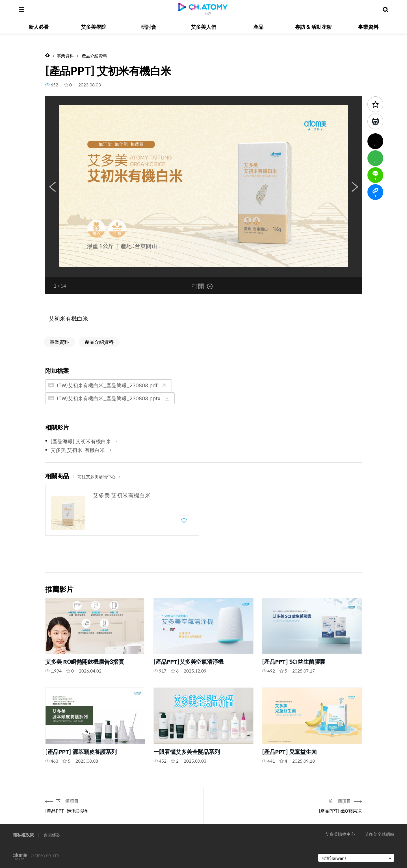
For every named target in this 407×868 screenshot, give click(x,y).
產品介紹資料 (94, 56)
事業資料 (65, 56)
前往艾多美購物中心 (99, 476)
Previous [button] (52, 187)
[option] (203, 187)
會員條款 (52, 835)
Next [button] (355, 187)
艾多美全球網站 (379, 834)
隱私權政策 (23, 835)
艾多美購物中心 (340, 834)
